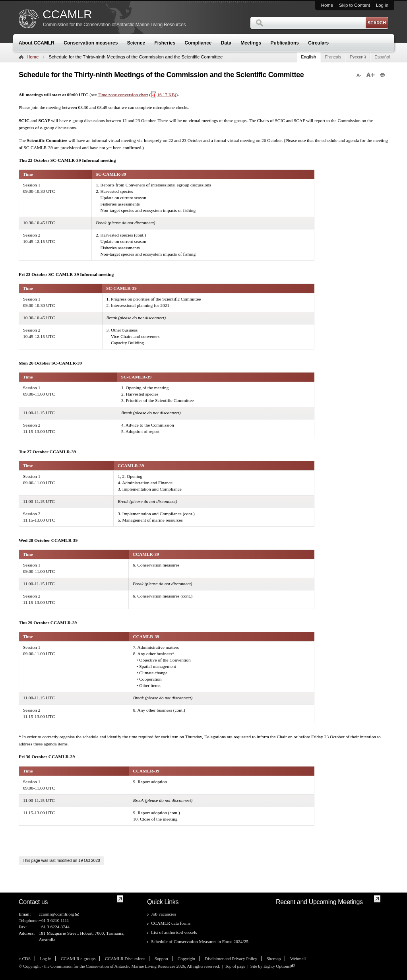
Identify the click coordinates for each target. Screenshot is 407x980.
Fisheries (165, 43)
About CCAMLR (37, 43)
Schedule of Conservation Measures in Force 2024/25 (200, 941)
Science (136, 43)
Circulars (318, 43)
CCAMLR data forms (171, 923)
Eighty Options (277, 966)
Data (226, 43)
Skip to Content (355, 5)
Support (161, 959)
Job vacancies (164, 914)
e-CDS (25, 959)
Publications (285, 43)
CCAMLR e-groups (78, 959)
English (309, 57)
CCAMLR (67, 14)
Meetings (251, 43)
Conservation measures (91, 43)
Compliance (198, 43)
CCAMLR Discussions (125, 959)
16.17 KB (163, 95)
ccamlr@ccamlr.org (56, 914)
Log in (382, 5)
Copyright (186, 959)
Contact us (33, 902)
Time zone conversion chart (123, 95)
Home (327, 5)
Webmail (298, 959)
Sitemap (274, 959)
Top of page (235, 966)
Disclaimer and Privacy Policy (231, 959)
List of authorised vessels (174, 932)
